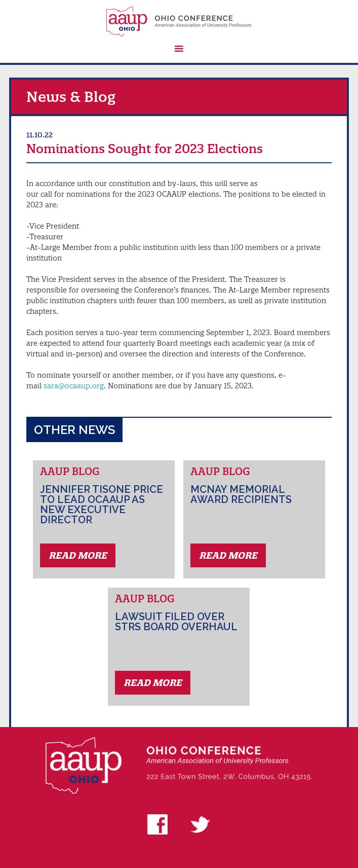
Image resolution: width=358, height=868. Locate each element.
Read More (78, 555)
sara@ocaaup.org (74, 386)
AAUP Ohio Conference (179, 21)
